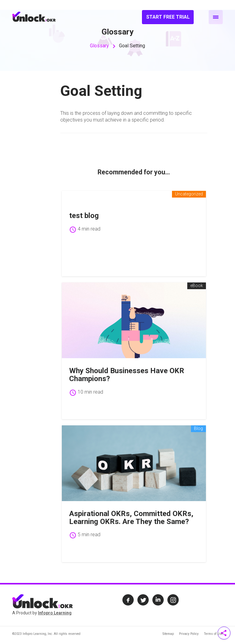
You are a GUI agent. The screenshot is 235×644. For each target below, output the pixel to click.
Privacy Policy (189, 634)
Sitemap (168, 634)
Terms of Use (213, 634)
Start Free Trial (168, 17)
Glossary (99, 46)
